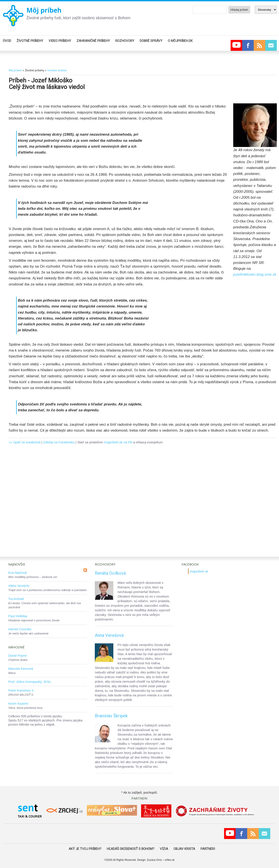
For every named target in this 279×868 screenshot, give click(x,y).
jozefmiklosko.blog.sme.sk (255, 274)
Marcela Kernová (21, 669)
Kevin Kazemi (18, 703)
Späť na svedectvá (27, 442)
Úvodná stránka (57, 70)
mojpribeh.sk (199, 571)
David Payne (18, 655)
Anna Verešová (109, 635)
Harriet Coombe (20, 629)
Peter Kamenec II (21, 690)
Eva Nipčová (17, 573)
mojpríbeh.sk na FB (118, 442)
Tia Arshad (16, 599)
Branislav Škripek (111, 716)
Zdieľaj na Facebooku (59, 442)
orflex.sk (170, 860)
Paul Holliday (18, 616)
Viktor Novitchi (19, 586)
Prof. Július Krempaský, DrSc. (30, 682)
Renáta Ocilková (110, 573)
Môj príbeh (44, 10)
